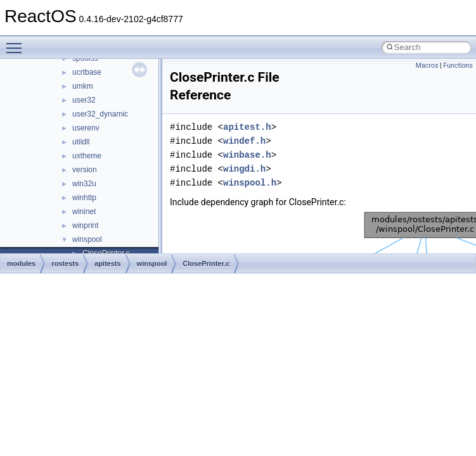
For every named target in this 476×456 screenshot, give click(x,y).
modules (21, 263)
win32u (84, 184)
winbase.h (247, 155)
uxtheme (87, 156)
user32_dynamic (100, 114)
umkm (83, 86)
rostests (65, 263)
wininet (84, 212)
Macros (427, 66)
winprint (85, 225)
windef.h (244, 141)
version (85, 170)
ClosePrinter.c (206, 263)
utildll (81, 142)
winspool (87, 239)
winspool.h (250, 183)
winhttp (84, 198)
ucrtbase (87, 72)
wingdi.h (244, 169)
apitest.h (247, 127)
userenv (86, 128)
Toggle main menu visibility (17, 42)
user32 (84, 100)
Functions (458, 66)
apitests (108, 263)
